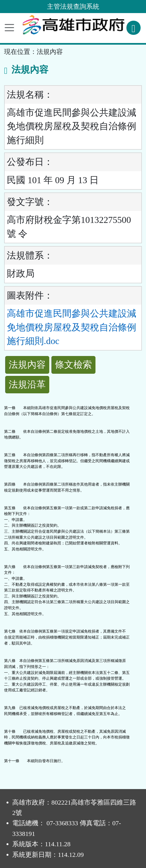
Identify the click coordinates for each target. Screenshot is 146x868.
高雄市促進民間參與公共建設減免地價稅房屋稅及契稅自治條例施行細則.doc (72, 327)
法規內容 (27, 365)
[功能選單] (9, 28)
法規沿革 (27, 384)
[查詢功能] (133, 28)
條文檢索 (73, 365)
